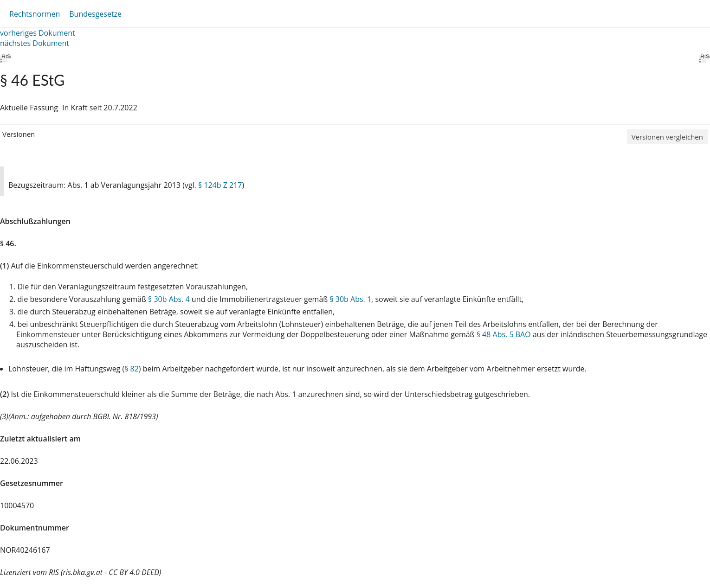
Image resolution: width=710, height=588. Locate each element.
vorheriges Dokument (38, 33)
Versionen (19, 134)
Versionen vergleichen (667, 137)
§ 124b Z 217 (220, 185)
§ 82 (132, 369)
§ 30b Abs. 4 (169, 299)
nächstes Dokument (35, 43)
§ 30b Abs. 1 (350, 299)
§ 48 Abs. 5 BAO (504, 334)
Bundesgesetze (95, 14)
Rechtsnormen (35, 14)
